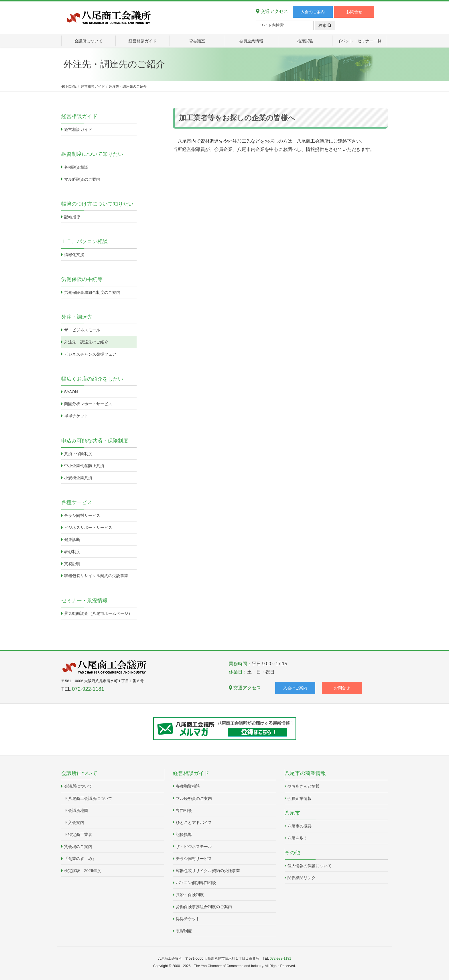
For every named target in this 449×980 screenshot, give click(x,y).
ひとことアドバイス (194, 822)
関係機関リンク (302, 878)
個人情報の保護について (310, 866)
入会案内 (76, 822)
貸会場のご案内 (78, 847)
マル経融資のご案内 (82, 179)
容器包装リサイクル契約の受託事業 (96, 576)
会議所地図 (78, 810)
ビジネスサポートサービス (88, 528)
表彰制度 (72, 552)
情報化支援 (74, 255)
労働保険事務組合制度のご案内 (92, 292)
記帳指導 (72, 217)
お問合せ (354, 12)
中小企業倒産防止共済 (84, 466)
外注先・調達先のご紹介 (86, 342)
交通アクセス (272, 11)
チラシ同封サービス (82, 515)
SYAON (71, 392)
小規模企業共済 (78, 478)
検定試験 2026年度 (83, 871)
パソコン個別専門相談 (196, 883)
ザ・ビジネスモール (82, 330)
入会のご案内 (313, 12)
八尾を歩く (298, 838)
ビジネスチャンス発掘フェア (90, 354)
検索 (325, 25)
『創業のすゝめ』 (80, 859)
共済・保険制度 (78, 454)
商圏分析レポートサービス (88, 404)
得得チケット (76, 416)
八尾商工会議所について (90, 798)
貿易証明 (72, 564)
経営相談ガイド (78, 129)
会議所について (78, 786)
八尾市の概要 (300, 826)
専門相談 (184, 810)
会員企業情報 (300, 798)
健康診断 (72, 540)
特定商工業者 (80, 835)
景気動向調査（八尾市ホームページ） (98, 613)
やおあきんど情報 (304, 786)
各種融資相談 (76, 167)
